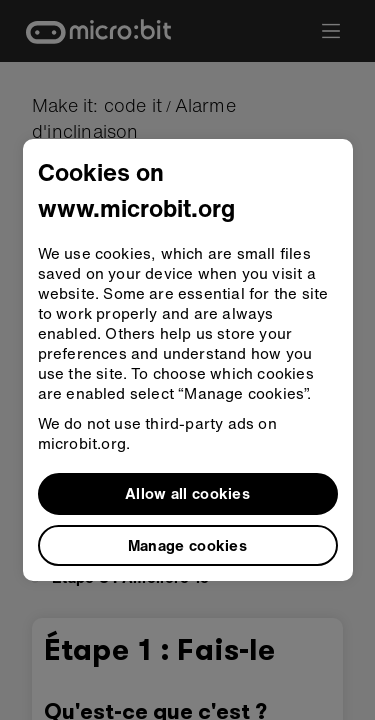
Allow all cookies (187, 493)
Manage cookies (187, 545)
